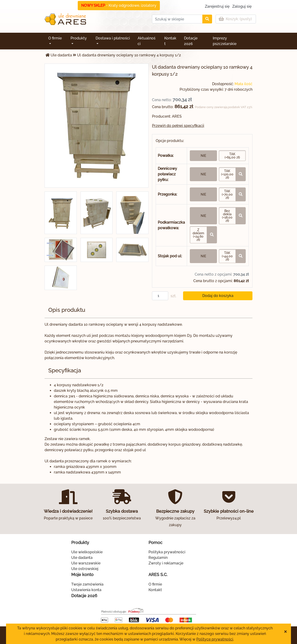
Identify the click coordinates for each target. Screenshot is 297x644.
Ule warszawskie (86, 563)
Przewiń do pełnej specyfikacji (178, 126)
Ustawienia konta (86, 590)
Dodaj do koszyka (218, 296)
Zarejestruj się (217, 6)
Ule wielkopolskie (87, 552)
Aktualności (147, 41)
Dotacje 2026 (191, 41)
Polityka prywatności (167, 552)
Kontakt (170, 41)
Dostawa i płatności (113, 38)
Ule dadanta (61, 55)
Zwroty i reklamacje (166, 563)
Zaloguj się (242, 6)
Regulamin (158, 558)
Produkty (79, 38)
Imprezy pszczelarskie (225, 41)
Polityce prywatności (215, 639)
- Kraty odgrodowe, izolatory (119, 5)
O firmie (55, 38)
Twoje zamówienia (87, 584)
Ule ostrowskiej (85, 569)
